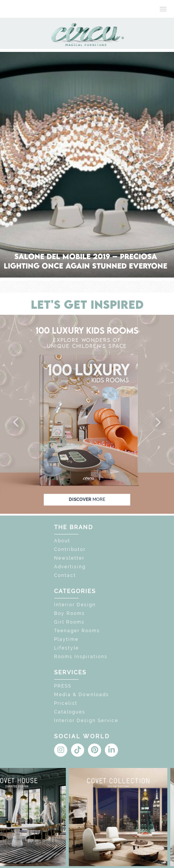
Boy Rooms (70, 613)
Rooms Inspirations (81, 657)
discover (87, 499)
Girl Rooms (69, 622)
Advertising (70, 567)
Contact (65, 575)
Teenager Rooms (77, 631)
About (62, 541)
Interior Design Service (86, 721)
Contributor (70, 549)
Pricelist (66, 703)
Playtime (66, 639)
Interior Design (75, 605)
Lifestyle (67, 648)
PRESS (63, 686)
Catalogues (70, 712)
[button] (17, 423)
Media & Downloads (82, 695)
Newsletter (69, 558)
